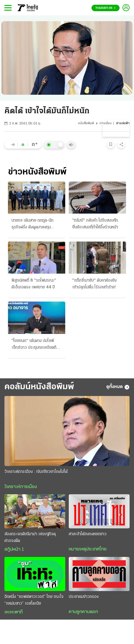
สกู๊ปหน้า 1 (14, 550)
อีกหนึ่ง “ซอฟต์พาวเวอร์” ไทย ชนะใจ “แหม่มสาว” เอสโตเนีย (34, 600)
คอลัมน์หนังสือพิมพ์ (40, 387)
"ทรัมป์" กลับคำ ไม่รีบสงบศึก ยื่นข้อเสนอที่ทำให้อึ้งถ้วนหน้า (95, 224)
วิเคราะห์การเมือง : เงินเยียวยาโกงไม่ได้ (36, 472)
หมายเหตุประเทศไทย (88, 550)
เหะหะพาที (14, 613)
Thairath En (106, 8)
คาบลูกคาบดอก (83, 612)
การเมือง (106, 123)
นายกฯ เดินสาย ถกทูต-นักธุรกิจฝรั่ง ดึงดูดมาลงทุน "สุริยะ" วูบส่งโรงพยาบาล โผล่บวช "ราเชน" (36, 224)
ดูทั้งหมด (118, 387)
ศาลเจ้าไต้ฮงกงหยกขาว (88, 534)
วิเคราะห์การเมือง (21, 487)
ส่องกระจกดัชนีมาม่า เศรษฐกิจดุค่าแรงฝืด (30, 538)
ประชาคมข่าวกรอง (84, 597)
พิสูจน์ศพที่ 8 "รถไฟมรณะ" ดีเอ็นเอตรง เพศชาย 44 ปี (34, 284)
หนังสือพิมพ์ (86, 123)
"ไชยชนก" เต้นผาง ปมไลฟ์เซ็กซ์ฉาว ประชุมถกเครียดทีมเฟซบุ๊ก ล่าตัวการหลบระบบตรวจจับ (35, 345)
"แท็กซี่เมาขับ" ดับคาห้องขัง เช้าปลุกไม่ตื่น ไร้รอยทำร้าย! (94, 284)
